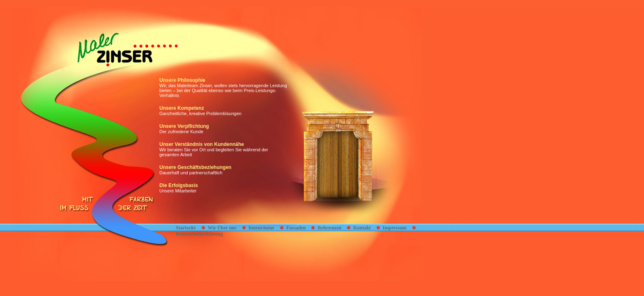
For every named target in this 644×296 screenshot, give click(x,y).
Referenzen (329, 228)
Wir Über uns (222, 228)
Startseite (186, 228)
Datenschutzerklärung (199, 234)
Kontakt (362, 228)
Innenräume (261, 228)
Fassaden (296, 228)
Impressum (395, 228)
